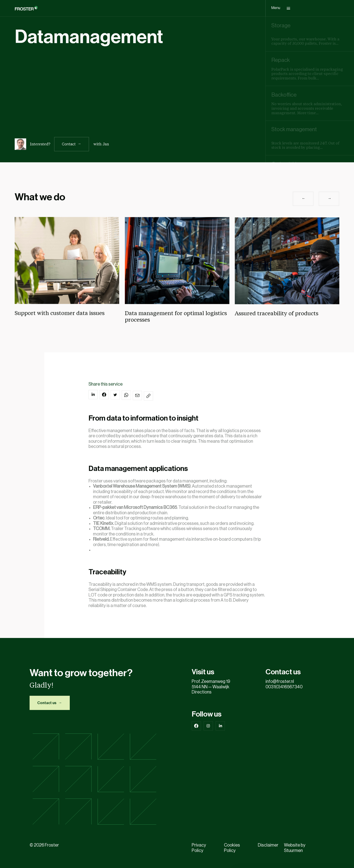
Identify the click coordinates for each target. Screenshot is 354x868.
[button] (303, 204)
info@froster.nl (280, 682)
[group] (310, 34)
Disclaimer (268, 845)
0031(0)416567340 (285, 687)
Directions (202, 692)
